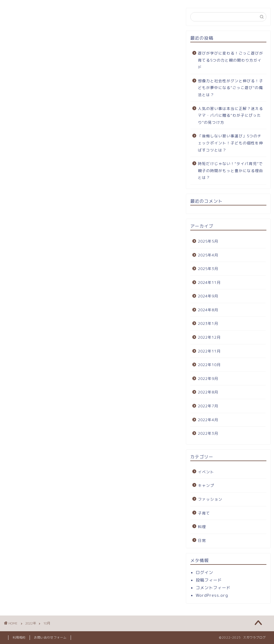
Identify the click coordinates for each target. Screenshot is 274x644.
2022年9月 (208, 378)
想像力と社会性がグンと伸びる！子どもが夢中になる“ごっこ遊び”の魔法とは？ (231, 88)
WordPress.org (212, 595)
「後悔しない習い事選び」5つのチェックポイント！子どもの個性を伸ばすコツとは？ (231, 143)
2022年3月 (208, 433)
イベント (206, 472)
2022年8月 (208, 392)
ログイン (204, 572)
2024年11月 (209, 282)
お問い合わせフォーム (50, 637)
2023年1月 (208, 323)
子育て (204, 513)
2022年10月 (209, 365)
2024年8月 (208, 310)
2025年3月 (208, 269)
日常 (202, 540)
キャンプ (206, 485)
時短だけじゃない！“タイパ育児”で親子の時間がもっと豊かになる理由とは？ (231, 170)
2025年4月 (208, 255)
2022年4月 (208, 420)
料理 (202, 527)
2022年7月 (208, 406)
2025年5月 (208, 241)
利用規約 (19, 637)
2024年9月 (208, 296)
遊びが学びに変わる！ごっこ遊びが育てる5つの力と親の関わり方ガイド (231, 60)
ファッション (210, 499)
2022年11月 (209, 351)
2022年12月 (209, 337)
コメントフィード (213, 588)
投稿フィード (209, 580)
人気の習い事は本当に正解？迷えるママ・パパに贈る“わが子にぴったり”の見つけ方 (231, 115)
